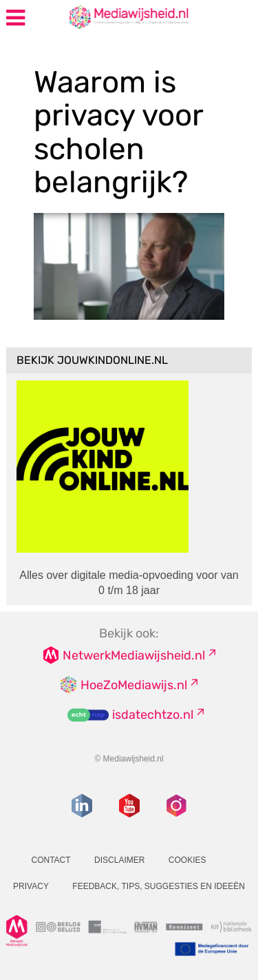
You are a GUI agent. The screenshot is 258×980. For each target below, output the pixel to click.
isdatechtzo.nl (153, 715)
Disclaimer (119, 860)
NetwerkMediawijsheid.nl (134, 655)
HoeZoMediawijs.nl (134, 685)
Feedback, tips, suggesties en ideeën (159, 886)
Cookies (187, 860)
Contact (51, 860)
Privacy (31, 886)
